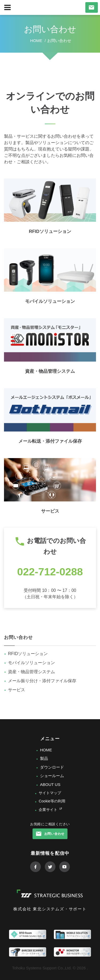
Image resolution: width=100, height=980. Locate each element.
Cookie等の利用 (52, 801)
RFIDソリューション (50, 231)
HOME (46, 750)
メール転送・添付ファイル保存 (50, 441)
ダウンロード (52, 767)
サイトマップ (50, 793)
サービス (50, 511)
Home (36, 41)
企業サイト (48, 810)
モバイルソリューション (50, 301)
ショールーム (52, 776)
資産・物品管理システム (50, 371)
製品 (44, 758)
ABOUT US (50, 784)
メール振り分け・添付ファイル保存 (42, 681)
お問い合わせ (18, 637)
